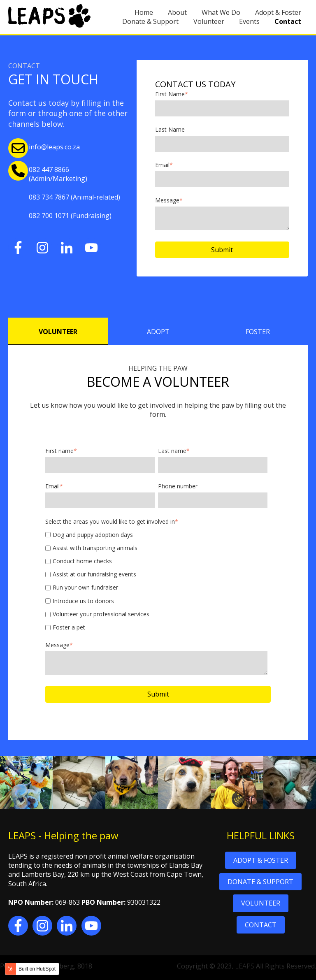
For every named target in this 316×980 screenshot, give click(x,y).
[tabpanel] (158, 542)
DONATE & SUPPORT (260, 882)
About (177, 12)
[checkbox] (156, 581)
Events (249, 21)
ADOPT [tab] (158, 332)
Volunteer (209, 21)
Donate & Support (150, 21)
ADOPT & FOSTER (261, 860)
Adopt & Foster (278, 12)
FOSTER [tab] (258, 332)
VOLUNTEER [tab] (58, 332)
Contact (288, 21)
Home (144, 12)
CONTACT (261, 925)
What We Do (221, 12)
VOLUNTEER (261, 903)
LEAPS (245, 966)
